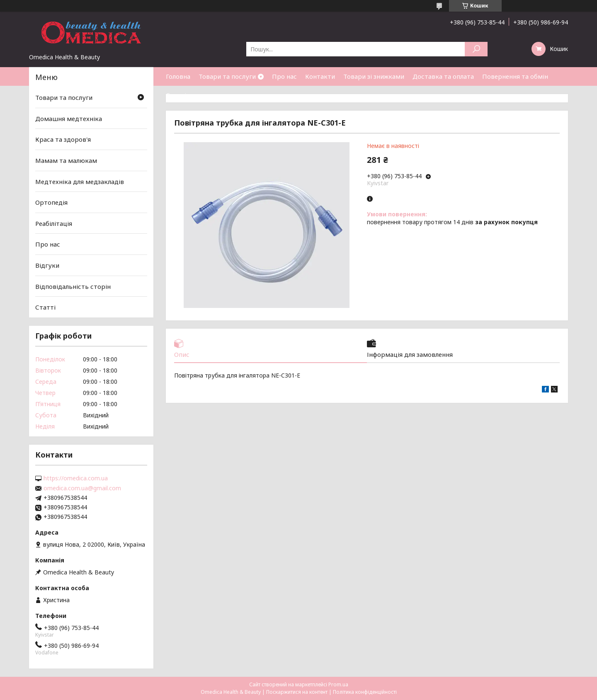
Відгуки (47, 265)
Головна (178, 76)
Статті (176, 95)
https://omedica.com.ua (76, 478)
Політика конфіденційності (365, 692)
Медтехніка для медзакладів (80, 181)
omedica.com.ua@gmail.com (82, 488)
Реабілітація (54, 223)
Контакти (320, 76)
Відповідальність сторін (73, 286)
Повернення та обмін (515, 76)
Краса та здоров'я (63, 139)
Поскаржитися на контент (297, 692)
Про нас (284, 76)
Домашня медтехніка (69, 119)
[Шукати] (476, 49)
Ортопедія (51, 202)
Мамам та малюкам (66, 160)
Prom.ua (338, 684)
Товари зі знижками (374, 76)
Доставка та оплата (443, 76)
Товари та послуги (227, 76)
